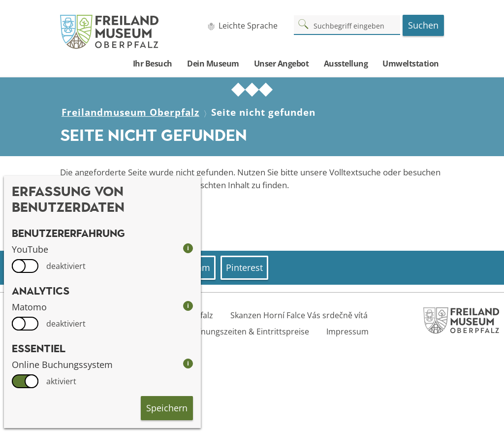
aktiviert (61, 381)
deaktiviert (66, 266)
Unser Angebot (282, 64)
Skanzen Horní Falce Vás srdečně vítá (299, 315)
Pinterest (244, 267)
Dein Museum (213, 64)
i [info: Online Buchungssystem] (188, 363)
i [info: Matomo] (188, 306)
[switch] (25, 266)
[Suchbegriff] (347, 25)
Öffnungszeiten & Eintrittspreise (249, 332)
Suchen (423, 25)
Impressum (347, 332)
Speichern (167, 408)
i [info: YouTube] (188, 248)
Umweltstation (411, 64)
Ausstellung (346, 64)
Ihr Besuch (153, 64)
